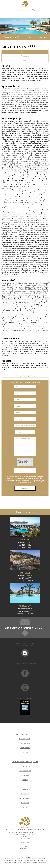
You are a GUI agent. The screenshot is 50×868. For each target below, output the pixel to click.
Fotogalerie (25, 56)
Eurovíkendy (25, 748)
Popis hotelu (25, 52)
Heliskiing (25, 803)
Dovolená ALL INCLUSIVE (25, 734)
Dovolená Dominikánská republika (25, 762)
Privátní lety (25, 794)
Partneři (25, 807)
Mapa (25, 60)
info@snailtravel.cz (25, 848)
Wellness (25, 752)
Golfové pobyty (25, 739)
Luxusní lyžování (25, 771)
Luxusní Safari (25, 743)
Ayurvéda (25, 789)
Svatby (25, 780)
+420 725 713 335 (25, 842)
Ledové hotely (25, 775)
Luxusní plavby (25, 798)
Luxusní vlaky (25, 766)
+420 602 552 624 (25, 838)
